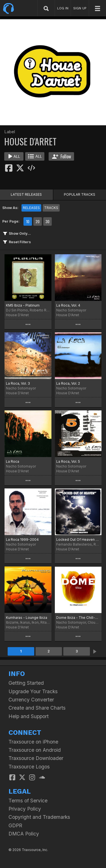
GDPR (15, 825)
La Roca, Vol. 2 (68, 383)
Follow (61, 156)
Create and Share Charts (37, 708)
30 (47, 221)
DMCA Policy (24, 834)
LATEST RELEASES (26, 194)
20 (38, 221)
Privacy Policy (25, 809)
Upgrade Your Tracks (33, 691)
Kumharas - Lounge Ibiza (27, 618)
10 (28, 221)
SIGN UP (80, 8)
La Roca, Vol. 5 (68, 461)
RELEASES (31, 208)
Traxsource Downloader (36, 758)
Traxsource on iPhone (33, 742)
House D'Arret (17, 315)
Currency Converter (31, 700)
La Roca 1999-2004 (22, 539)
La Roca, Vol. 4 (68, 305)
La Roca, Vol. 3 (18, 383)
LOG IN (63, 8)
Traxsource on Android (35, 750)
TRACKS (51, 208)
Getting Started (26, 683)
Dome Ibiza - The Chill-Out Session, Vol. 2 (78, 618)
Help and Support (29, 716)
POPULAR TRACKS (80, 194)
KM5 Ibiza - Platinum (23, 305)
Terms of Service (28, 801)
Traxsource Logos (29, 767)
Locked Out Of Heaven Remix (78, 539)
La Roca (13, 461)
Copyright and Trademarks (39, 817)
